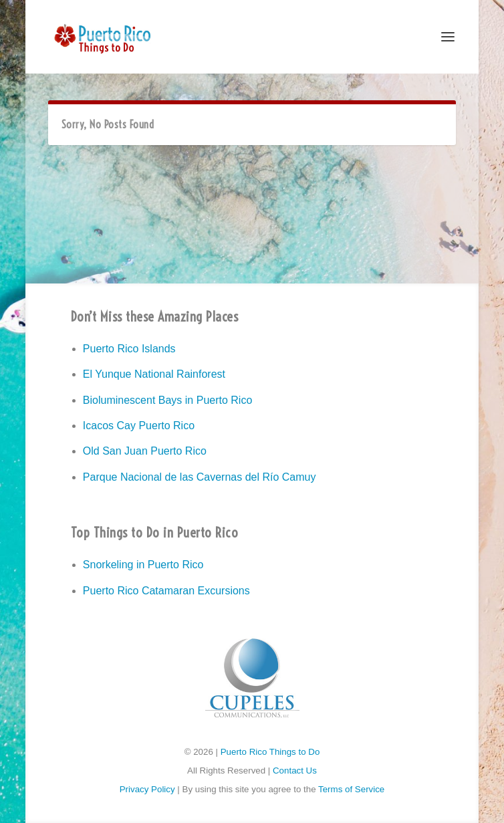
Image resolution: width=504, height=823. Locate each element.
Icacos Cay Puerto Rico (139, 426)
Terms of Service (351, 789)
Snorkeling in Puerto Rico (143, 565)
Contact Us (295, 771)
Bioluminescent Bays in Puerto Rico (167, 400)
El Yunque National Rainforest (154, 374)
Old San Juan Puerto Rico (145, 451)
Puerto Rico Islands (129, 349)
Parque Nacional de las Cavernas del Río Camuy (200, 477)
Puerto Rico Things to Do (270, 752)
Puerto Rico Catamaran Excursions (166, 591)
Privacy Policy (147, 789)
